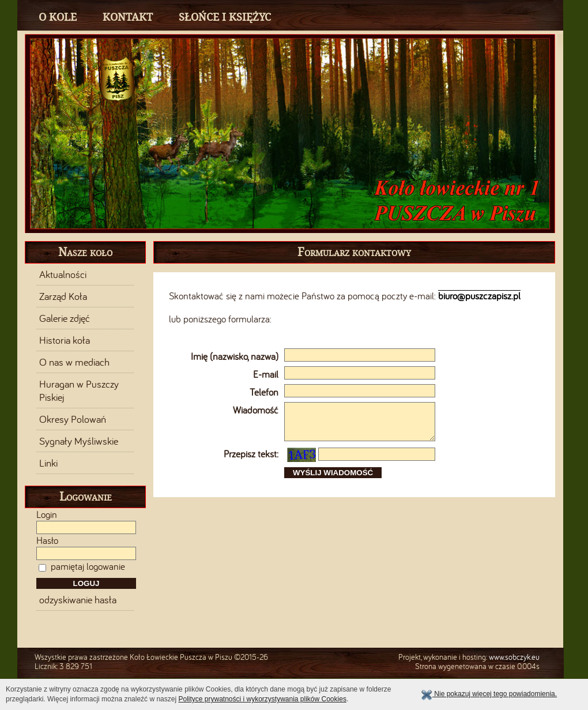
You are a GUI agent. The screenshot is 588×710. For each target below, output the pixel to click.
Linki (48, 463)
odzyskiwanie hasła (78, 600)
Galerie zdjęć (65, 318)
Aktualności (63, 275)
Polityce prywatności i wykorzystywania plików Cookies (262, 699)
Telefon (264, 392)
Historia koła (65, 340)
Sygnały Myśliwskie (79, 441)
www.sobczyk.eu (514, 657)
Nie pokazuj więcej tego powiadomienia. (489, 694)
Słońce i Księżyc (225, 17)
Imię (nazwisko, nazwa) (235, 356)
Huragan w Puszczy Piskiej (79, 390)
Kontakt (128, 17)
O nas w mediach (74, 362)
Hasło (47, 540)
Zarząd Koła (63, 296)
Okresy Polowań (73, 419)
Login (47, 514)
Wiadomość (256, 410)
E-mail (266, 374)
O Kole (58, 17)
